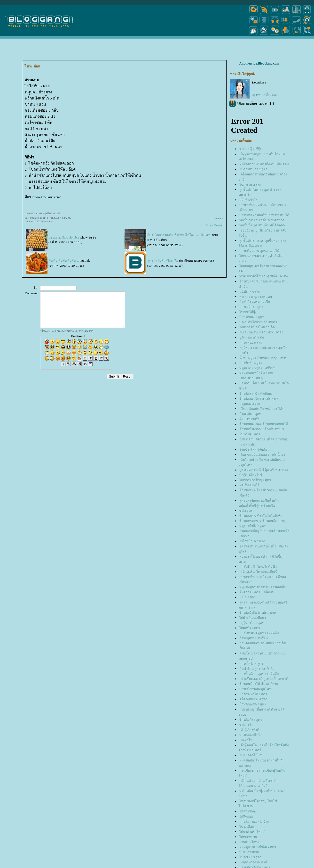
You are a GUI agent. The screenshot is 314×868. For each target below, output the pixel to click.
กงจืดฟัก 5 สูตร (251, 363)
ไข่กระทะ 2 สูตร (250, 185)
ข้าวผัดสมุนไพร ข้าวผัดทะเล (259, 399)
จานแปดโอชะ (249, 842)
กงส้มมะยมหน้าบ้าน (254, 822)
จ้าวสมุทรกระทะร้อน (254, 638)
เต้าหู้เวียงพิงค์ (249, 730)
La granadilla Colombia (64, 237)
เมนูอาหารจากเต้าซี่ (253, 862)
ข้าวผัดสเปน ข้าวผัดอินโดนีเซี (261, 516)
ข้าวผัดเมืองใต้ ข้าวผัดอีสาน (259, 684)
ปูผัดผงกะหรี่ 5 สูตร (252, 337)
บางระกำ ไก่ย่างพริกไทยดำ (258, 322)
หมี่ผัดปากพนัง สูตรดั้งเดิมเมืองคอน (264, 164)
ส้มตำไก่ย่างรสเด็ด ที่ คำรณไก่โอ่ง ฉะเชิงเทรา (179, 235)
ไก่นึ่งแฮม (246, 816)
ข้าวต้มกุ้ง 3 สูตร (251, 720)
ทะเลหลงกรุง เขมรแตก (256, 297)
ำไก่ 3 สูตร (247, 597)
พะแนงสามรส (249, 852)
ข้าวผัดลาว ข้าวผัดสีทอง (256, 393)
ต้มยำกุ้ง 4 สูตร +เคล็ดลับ (257, 592)
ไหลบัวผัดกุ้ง (248, 811)
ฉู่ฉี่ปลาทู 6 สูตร (250, 292)
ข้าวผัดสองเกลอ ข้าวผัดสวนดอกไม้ (264, 424)
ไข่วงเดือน (247, 827)
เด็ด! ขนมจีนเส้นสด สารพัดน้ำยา (262, 455)
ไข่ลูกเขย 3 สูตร (250, 857)
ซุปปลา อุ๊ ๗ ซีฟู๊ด (251, 149)
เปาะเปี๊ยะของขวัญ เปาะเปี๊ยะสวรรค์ (264, 679)
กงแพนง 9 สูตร (251, 343)
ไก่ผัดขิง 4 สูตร (250, 628)
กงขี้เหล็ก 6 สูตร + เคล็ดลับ (259, 674)
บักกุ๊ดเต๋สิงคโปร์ (251, 475)
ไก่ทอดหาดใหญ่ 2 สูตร (255, 480)
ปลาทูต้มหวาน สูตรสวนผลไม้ (259, 251)
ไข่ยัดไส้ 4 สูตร (250, 434)
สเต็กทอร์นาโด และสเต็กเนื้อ (259, 572)
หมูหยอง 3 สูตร (250, 404)
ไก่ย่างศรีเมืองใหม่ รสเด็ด (257, 327)
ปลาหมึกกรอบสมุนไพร (255, 689)
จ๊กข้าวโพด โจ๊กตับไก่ (255, 450)
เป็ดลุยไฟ (246, 740)
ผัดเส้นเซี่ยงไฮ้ (249, 485)
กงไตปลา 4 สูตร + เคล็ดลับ (259, 633)
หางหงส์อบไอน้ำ (251, 735)
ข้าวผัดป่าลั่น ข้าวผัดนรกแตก (259, 613)
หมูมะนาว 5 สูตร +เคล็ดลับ (258, 368)
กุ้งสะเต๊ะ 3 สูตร (250, 414)
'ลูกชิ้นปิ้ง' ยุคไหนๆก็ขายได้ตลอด (262, 225)
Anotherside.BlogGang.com (259, 63)
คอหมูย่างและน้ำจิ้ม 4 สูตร (258, 847)
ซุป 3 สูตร (246, 511)
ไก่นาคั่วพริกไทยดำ (253, 832)
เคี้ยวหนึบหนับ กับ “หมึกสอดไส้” (261, 409)
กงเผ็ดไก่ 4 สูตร (251, 664)
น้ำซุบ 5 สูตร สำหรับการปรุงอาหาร (263, 358)
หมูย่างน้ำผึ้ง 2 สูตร (252, 526)
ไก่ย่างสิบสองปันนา (253, 618)
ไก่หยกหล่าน (248, 837)
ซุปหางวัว (246, 725)
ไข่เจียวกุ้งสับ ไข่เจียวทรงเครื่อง (261, 332)
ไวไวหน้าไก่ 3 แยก (252, 541)
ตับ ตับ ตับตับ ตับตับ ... (64, 260)
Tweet (218, 225)
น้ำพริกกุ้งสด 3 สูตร (253, 704)
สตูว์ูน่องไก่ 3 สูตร (251, 623)
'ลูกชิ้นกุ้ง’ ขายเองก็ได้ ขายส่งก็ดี (262, 220)
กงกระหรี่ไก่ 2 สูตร (253, 694)
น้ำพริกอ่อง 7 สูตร (251, 317)
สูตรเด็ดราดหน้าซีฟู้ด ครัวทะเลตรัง (264, 470)
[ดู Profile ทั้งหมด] (265, 95)
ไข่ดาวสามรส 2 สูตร (253, 169)
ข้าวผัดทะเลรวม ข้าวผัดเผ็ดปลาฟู (262, 521)
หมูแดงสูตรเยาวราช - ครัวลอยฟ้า (263, 587)
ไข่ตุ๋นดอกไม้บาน (251, 755)
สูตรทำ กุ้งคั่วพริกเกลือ (163, 260)
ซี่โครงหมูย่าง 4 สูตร (253, 699)
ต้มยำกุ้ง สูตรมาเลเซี (255, 302)
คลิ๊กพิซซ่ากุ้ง (248, 200)
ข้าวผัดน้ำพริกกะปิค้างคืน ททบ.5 (262, 429)
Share (210, 225)
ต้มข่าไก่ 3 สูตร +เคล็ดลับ (257, 669)
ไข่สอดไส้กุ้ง (248, 312)
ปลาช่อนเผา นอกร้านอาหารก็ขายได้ (264, 215)
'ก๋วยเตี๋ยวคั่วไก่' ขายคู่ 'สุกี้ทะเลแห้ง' (264, 276)
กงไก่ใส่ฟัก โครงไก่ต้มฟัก (258, 567)
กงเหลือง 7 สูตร (251, 307)
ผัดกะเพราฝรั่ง (249, 419)
